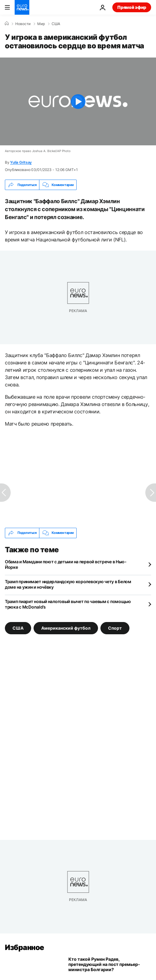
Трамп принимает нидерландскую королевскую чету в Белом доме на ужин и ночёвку (68, 584)
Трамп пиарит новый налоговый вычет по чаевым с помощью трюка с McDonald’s (68, 604)
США (56, 24)
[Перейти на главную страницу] (22, 7)
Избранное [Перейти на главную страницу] (25, 947)
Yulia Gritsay (21, 162)
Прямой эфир (132, 7)
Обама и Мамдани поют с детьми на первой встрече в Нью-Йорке (66, 564)
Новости (23, 24)
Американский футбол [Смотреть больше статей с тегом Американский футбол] (66, 628)
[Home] (7, 24)
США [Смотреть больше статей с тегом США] (18, 628)
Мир (41, 24)
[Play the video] (78, 101)
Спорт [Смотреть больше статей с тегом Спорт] (115, 628)
